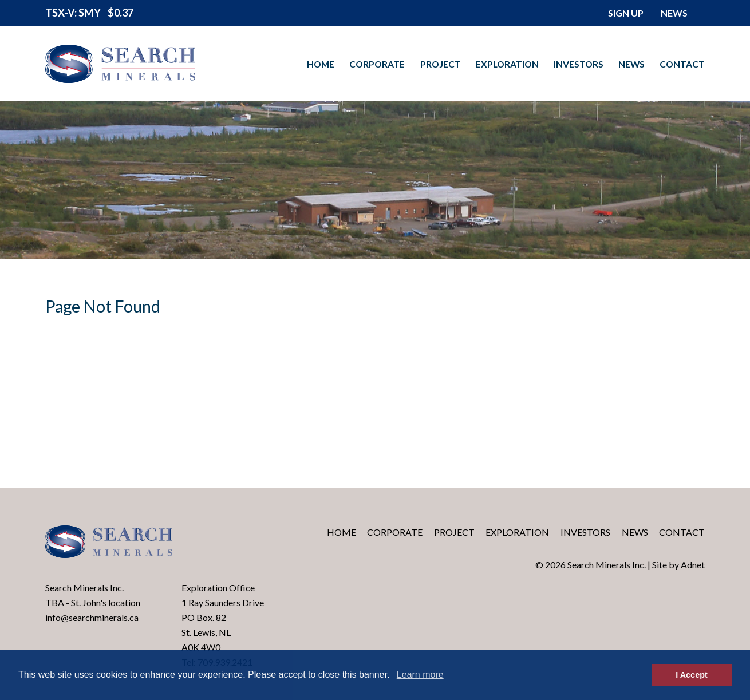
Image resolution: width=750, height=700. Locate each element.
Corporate (377, 64)
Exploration (507, 64)
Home (321, 64)
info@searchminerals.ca (92, 617)
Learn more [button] (420, 675)
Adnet (693, 565)
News (631, 64)
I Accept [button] (691, 675)
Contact (682, 64)
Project (441, 64)
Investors (579, 64)
